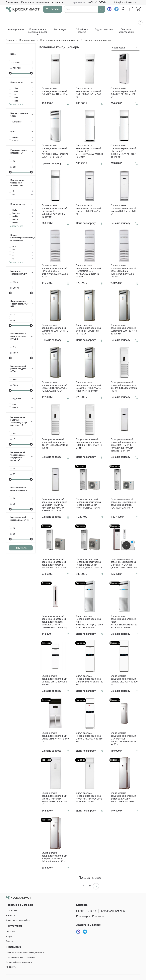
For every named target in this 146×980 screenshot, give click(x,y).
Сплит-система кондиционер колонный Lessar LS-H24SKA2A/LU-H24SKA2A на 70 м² (55, 387)
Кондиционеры (16, 30)
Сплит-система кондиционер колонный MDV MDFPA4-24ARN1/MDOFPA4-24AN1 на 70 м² (124, 739)
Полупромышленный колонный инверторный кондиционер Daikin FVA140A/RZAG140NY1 (123, 504)
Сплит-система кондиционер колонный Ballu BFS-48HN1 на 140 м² (89, 93)
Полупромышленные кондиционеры (60, 41)
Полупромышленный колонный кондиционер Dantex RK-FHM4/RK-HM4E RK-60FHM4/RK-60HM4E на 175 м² (54, 505)
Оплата (9, 941)
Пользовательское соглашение (20, 957)
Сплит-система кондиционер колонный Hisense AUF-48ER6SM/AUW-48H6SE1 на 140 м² (123, 152)
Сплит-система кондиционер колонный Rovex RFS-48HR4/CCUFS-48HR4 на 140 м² (89, 798)
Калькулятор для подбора (35, 2)
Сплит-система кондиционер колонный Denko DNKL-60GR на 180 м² (89, 738)
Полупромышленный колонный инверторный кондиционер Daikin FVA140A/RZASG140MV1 (55, 564)
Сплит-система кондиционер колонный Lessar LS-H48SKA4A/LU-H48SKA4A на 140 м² (89, 387)
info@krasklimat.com (125, 2)
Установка (57, 2)
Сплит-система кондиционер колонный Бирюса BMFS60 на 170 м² (123, 210)
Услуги (9, 936)
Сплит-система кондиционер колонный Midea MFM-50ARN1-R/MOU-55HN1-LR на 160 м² (55, 799)
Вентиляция (62, 30)
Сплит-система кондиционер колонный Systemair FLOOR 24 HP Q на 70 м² (55, 330)
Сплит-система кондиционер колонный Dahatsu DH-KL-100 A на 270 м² (54, 681)
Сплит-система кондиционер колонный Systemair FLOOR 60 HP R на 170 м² (124, 330)
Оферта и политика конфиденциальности (25, 953)
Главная (10, 41)
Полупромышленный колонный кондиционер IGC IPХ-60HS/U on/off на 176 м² (55, 444)
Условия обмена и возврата (19, 962)
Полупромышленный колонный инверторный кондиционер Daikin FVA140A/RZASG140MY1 (89, 564)
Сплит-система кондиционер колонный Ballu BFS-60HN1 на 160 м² (123, 93)
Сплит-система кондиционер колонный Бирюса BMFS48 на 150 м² (89, 210)
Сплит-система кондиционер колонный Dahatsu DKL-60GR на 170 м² (124, 681)
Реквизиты (11, 967)
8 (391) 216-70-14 (97, 2)
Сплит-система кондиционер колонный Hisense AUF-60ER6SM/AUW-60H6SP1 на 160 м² (55, 211)
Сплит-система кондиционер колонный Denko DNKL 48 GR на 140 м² (55, 738)
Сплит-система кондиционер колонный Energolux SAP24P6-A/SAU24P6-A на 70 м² (123, 798)
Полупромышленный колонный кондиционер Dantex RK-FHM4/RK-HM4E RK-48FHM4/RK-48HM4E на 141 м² (123, 445)
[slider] (10, 73)
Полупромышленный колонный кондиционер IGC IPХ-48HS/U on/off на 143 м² (124, 387)
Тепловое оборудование (130, 31)
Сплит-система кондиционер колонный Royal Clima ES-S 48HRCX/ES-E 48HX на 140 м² (89, 271)
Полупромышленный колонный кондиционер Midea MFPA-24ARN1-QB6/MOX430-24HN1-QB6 (124, 564)
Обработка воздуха (84, 31)
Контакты (10, 915)
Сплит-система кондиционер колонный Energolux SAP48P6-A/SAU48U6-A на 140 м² (54, 858)
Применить (21, 548)
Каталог (53, 9)
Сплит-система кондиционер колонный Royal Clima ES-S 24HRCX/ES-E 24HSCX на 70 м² (55, 271)
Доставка (10, 932)
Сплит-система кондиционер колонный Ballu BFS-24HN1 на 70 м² (55, 92)
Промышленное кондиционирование (39, 32)
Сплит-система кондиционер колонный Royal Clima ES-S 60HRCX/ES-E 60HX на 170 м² (123, 271)
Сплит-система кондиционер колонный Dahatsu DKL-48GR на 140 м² (90, 681)
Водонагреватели (107, 30)
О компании (12, 2)
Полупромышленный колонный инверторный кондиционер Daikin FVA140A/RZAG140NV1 (89, 504)
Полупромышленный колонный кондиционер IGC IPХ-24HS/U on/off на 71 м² (89, 444)
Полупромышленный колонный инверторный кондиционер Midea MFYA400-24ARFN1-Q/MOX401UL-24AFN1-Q (54, 622)
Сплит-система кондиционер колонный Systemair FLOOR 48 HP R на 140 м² (89, 330)
